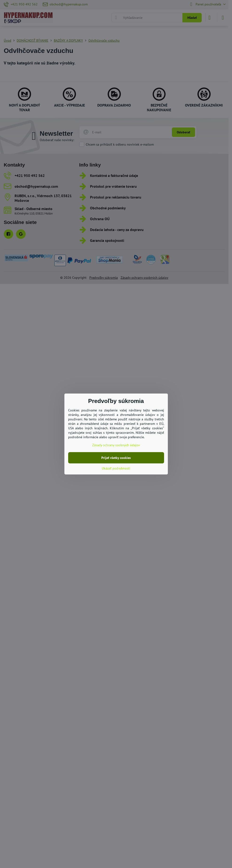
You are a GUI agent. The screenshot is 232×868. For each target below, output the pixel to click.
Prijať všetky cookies (116, 458)
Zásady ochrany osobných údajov (116, 445)
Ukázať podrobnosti (116, 468)
